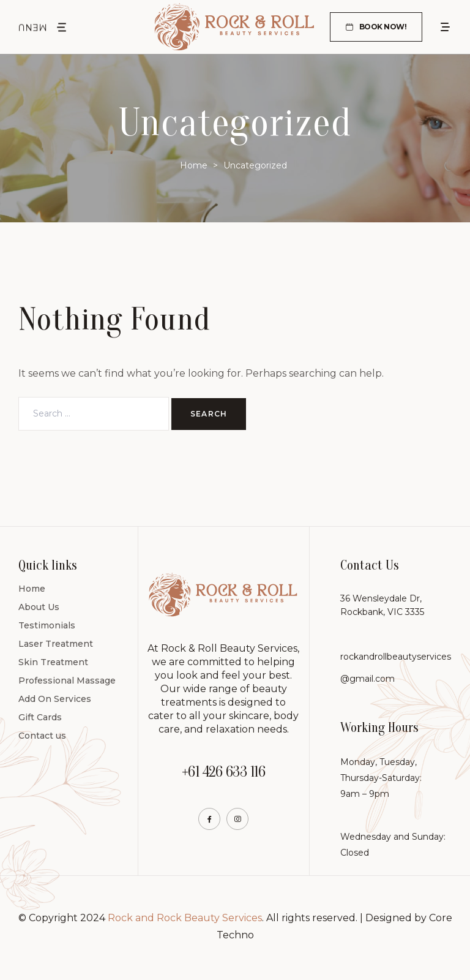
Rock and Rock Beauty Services (185, 918)
